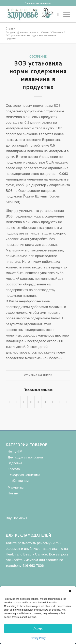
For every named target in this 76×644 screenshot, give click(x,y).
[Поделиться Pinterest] (31, 402)
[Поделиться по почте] (67, 402)
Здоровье (15, 463)
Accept (38, 628)
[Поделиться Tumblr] (45, 402)
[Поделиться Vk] (52, 402)
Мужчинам (16, 487)
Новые (13, 493)
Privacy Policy (38, 638)
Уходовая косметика (25, 475)
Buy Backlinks (16, 518)
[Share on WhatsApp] (24, 402)
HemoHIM (15, 451)
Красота (14, 469)
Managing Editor (40, 375)
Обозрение (38, 56)
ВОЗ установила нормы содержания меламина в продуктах (38, 75)
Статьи (10, 28)
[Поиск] (56, 14)
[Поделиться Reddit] (59, 402)
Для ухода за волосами (25, 457)
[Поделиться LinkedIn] (38, 402)
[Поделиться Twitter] (17, 402)
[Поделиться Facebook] (9, 402)
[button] (70, 591)
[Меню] (65, 14)
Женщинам (20, 481)
